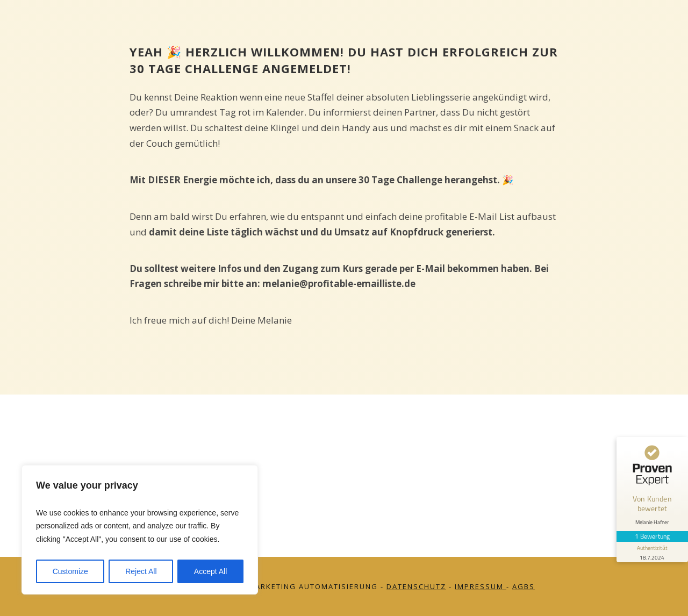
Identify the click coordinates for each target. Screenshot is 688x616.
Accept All (210, 571)
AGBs (524, 586)
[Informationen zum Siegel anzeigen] (651, 543)
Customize (70, 571)
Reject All (141, 571)
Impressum (481, 586)
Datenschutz (416, 586)
